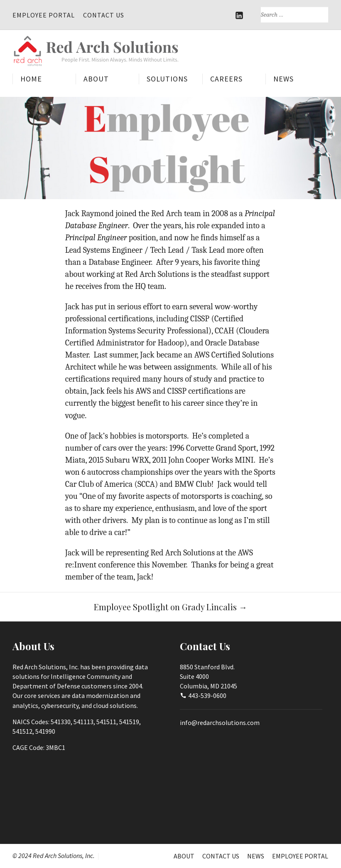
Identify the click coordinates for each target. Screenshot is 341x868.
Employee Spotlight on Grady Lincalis (170, 606)
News (283, 80)
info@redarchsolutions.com (220, 722)
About (96, 80)
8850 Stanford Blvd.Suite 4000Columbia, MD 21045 (209, 676)
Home (31, 80)
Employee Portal (44, 15)
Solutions (167, 80)
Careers (226, 80)
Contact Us (104, 15)
